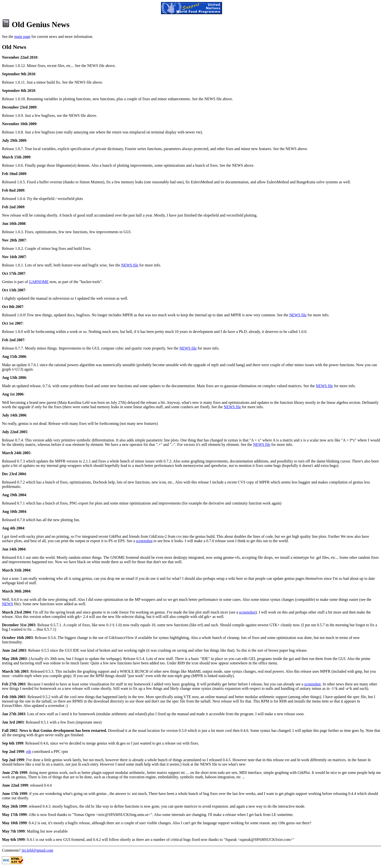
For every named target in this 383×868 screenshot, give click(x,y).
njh (29, 752)
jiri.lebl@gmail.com (37, 850)
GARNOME (39, 282)
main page (22, 37)
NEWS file (130, 265)
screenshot (144, 541)
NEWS (7, 604)
